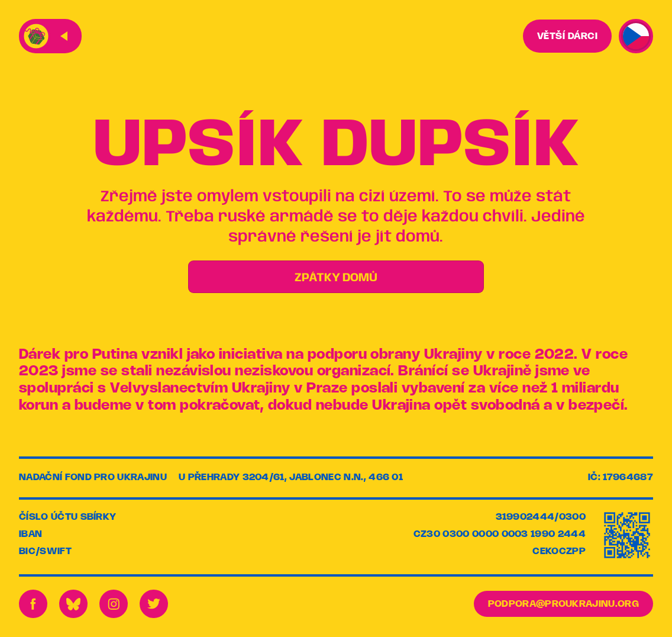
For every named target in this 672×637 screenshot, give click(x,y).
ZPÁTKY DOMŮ (336, 278)
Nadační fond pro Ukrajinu (93, 477)
